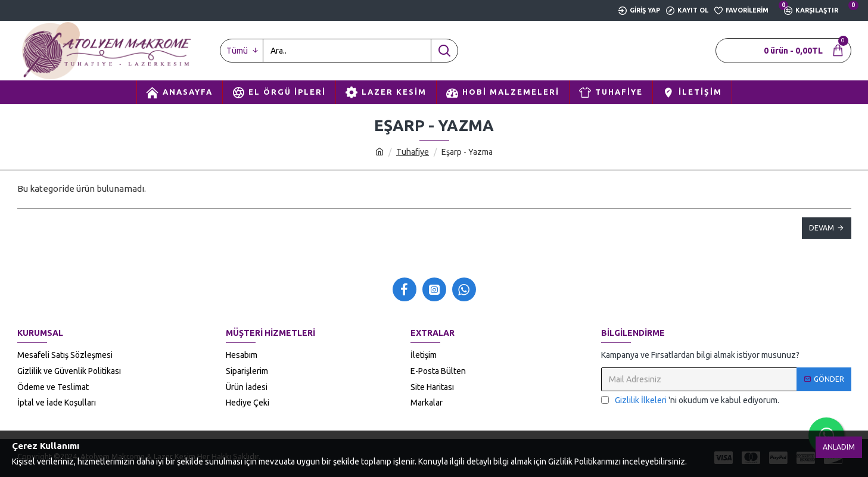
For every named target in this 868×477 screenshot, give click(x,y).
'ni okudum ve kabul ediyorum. (690, 400)
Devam (822, 228)
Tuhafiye (413, 152)
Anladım (839, 447)
